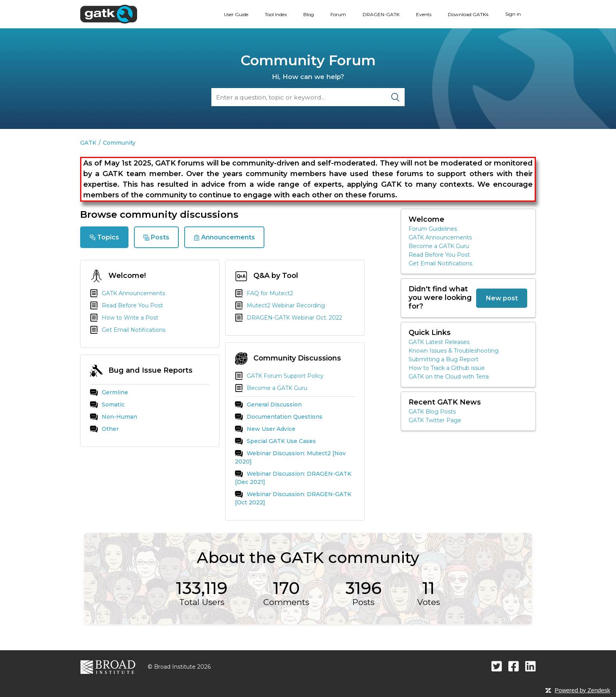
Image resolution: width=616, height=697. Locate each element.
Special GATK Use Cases (275, 441)
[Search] (308, 97)
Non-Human (114, 417)
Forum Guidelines (433, 229)
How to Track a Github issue (447, 368)
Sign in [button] (513, 14)
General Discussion (268, 405)
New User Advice (265, 429)
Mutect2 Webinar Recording (280, 305)
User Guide (236, 14)
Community (119, 143)
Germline (109, 392)
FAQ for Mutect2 (264, 293)
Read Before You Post (126, 305)
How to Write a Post (124, 318)
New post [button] (502, 298)
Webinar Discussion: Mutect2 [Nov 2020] (290, 457)
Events (424, 14)
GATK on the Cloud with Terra (449, 377)
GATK (88, 143)
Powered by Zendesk (582, 690)
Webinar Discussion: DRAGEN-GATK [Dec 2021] (293, 478)
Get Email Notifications (128, 330)
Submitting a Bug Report (444, 359)
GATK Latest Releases (439, 342)
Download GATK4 (468, 14)
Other (104, 429)
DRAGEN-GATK (381, 14)
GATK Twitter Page (435, 420)
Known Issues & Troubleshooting (454, 351)
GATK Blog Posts (432, 412)
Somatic (107, 405)
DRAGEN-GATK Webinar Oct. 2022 (289, 318)
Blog (309, 14)
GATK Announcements (127, 293)
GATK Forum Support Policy (279, 376)
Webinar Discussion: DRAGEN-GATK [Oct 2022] (293, 498)
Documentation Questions (279, 417)
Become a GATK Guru (271, 388)
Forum (338, 14)
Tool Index (276, 14)
